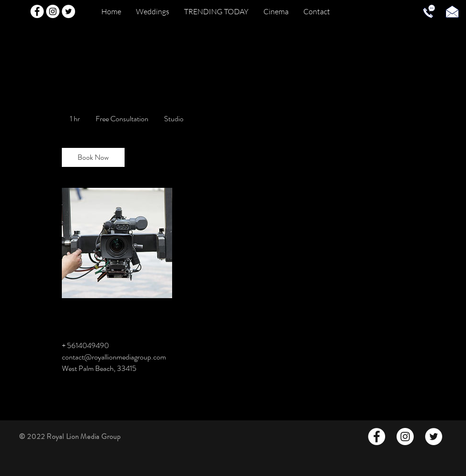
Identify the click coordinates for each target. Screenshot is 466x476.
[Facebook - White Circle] (37, 11)
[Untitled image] (117, 243)
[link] (93, 157)
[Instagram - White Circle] (53, 11)
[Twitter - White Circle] (68, 11)
